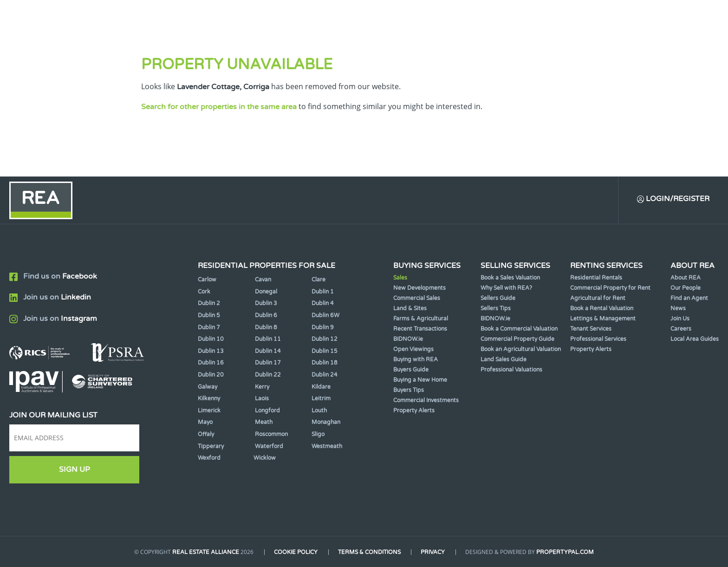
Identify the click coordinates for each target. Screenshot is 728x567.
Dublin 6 (266, 315)
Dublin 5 (209, 315)
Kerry (262, 387)
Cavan (263, 280)
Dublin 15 (325, 351)
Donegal (266, 292)
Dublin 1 (323, 292)
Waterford (269, 446)
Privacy (433, 552)
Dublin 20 (211, 375)
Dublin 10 (211, 339)
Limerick (209, 411)
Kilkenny (209, 398)
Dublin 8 (266, 327)
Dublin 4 (323, 303)
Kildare (321, 387)
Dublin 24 (325, 375)
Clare (318, 280)
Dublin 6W (325, 315)
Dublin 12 (325, 339)
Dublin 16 (211, 363)
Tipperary (211, 446)
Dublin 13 (211, 351)
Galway (208, 387)
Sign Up (75, 469)
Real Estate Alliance (206, 552)
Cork (204, 292)
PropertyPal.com (565, 552)
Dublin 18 (325, 363)
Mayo (205, 422)
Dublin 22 (268, 375)
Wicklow (265, 458)
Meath (264, 422)
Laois (262, 398)
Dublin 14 (268, 351)
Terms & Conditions (369, 552)
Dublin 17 (268, 363)
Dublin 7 (209, 327)
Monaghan (326, 422)
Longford (267, 411)
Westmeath (327, 446)
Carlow (207, 280)
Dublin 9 (323, 327)
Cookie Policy (296, 552)
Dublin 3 (266, 303)
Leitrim (321, 398)
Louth (319, 411)
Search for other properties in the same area (219, 107)
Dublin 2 (209, 303)
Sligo (318, 434)
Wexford (209, 458)
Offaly (206, 434)
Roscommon (271, 434)
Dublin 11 (268, 339)
